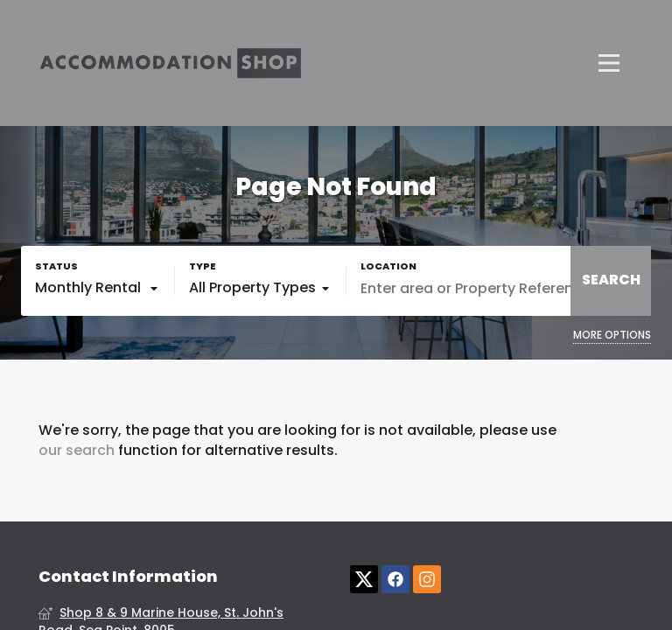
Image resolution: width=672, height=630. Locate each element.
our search (77, 451)
